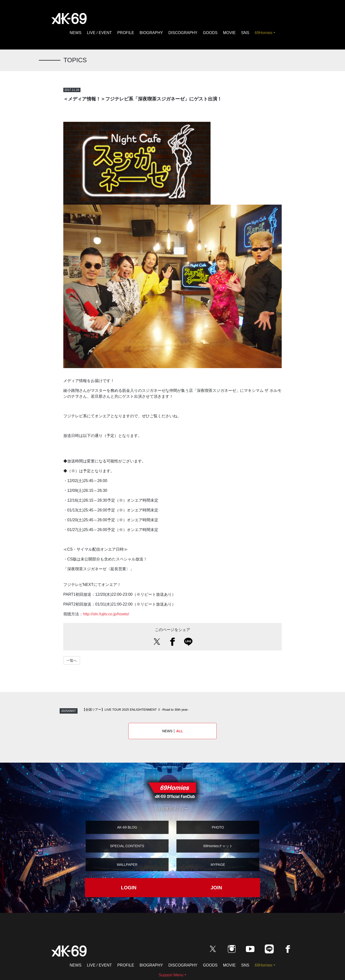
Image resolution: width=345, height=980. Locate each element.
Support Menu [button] (171, 975)
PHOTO (218, 827)
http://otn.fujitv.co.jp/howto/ (106, 614)
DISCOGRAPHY (183, 33)
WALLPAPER (127, 865)
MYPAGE (218, 865)
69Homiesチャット (218, 846)
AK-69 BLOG (127, 827)
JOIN (216, 888)
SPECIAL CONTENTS (127, 846)
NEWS (76, 33)
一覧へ (72, 660)
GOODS (210, 33)
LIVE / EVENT (99, 33)
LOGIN (129, 888)
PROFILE (126, 33)
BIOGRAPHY (151, 33)
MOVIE (229, 33)
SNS (245, 33)
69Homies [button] (264, 33)
